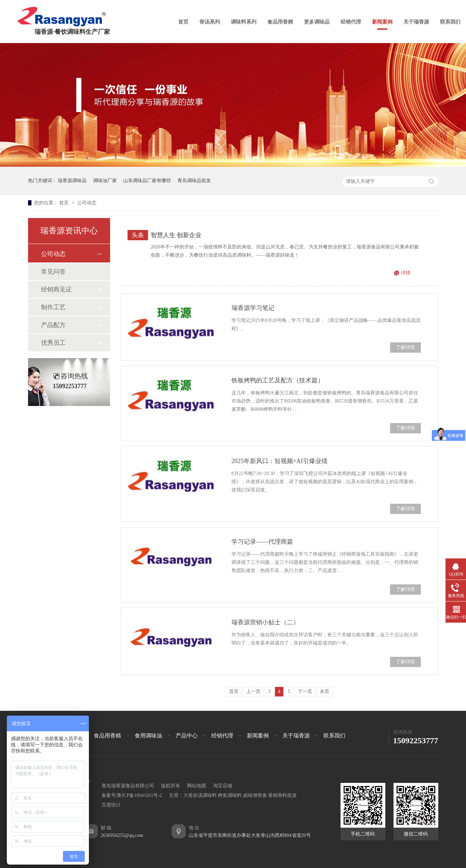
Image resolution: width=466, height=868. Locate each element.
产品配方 (53, 325)
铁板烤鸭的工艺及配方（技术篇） (278, 380)
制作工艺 (53, 307)
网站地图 (197, 786)
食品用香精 (280, 22)
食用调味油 (148, 736)
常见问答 (53, 272)
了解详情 (405, 347)
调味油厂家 (105, 181)
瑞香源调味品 (72, 181)
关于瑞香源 (416, 22)
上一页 (253, 691)
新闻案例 (382, 22)
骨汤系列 (210, 22)
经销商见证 (56, 289)
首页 (183, 22)
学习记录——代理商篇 (262, 542)
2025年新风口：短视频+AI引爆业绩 (279, 461)
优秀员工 (53, 343)
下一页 (305, 691)
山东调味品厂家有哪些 (147, 181)
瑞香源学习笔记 (253, 308)
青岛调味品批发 (194, 181)
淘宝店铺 (223, 786)
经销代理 (351, 22)
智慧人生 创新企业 (176, 235)
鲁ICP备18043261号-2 (139, 795)
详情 (406, 273)
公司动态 (87, 203)
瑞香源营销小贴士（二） (265, 622)
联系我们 (450, 22)
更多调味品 (317, 22)
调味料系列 (244, 22)
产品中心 (187, 736)
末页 (324, 691)
